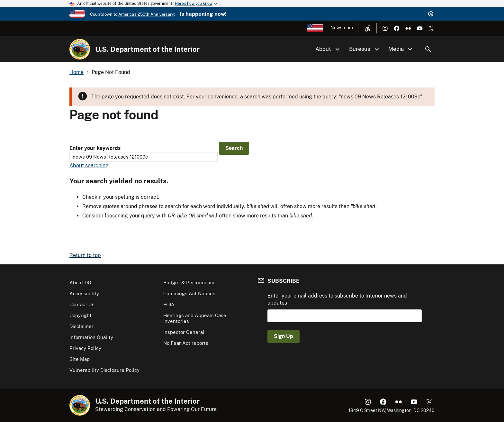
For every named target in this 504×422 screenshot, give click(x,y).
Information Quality (91, 337)
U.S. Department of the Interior (147, 49)
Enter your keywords (95, 148)
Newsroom (342, 28)
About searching (89, 165)
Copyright (81, 315)
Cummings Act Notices (189, 294)
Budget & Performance (189, 283)
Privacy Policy (85, 348)
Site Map (80, 359)
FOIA (169, 304)
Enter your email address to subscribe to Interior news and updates (337, 299)
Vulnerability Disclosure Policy (104, 370)
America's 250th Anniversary (146, 14)
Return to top (85, 255)
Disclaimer (81, 326)
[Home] (80, 49)
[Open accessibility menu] (367, 28)
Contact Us (82, 304)
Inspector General (184, 332)
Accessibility (84, 294)
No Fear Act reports (186, 343)
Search (428, 49)
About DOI (81, 283)
